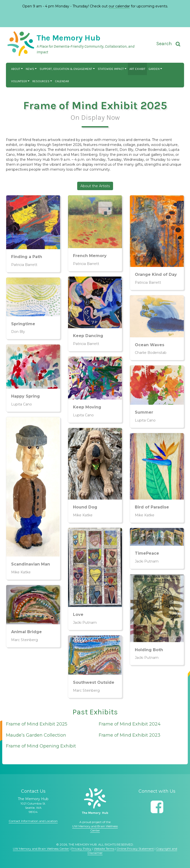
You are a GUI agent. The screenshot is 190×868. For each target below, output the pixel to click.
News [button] (31, 69)
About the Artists (95, 186)
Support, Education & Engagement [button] (67, 69)
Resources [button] (42, 81)
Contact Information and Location (33, 821)
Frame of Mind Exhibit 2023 (130, 735)
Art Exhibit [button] (137, 69)
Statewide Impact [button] (112, 69)
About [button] (17, 69)
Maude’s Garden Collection (36, 735)
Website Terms (104, 849)
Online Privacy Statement (135, 849)
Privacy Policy (81, 849)
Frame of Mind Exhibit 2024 (130, 724)
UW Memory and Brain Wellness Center (41, 849)
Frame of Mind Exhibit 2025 (37, 724)
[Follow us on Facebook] (157, 807)
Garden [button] (155, 69)
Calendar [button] (62, 81)
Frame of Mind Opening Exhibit (41, 746)
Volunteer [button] (20, 81)
